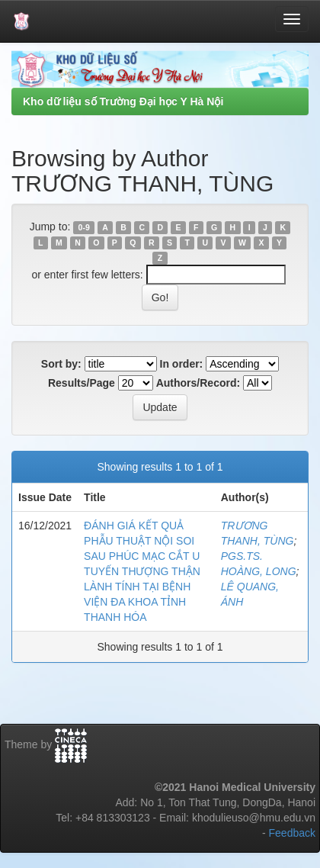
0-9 (84, 227)
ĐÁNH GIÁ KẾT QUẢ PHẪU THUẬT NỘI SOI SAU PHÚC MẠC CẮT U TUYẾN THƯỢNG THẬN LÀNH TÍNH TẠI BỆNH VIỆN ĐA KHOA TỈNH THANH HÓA (142, 571)
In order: (182, 364)
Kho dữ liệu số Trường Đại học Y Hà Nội (123, 101)
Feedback (292, 833)
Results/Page (82, 383)
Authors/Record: (198, 383)
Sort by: (61, 364)
